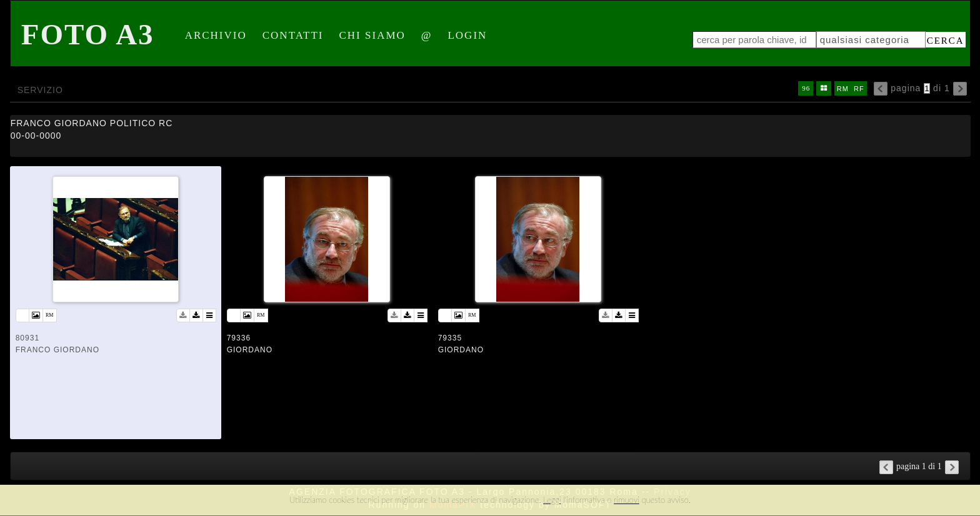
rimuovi (627, 500)
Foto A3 (88, 34)
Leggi (552, 500)
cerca (946, 41)
